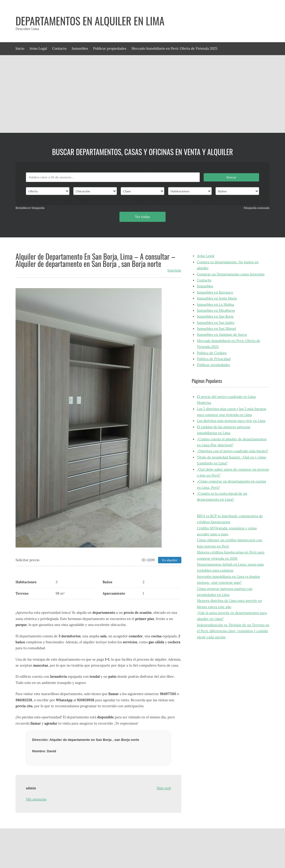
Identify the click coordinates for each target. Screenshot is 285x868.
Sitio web (164, 788)
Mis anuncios (36, 799)
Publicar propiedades (110, 49)
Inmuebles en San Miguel (216, 329)
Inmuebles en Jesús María (217, 298)
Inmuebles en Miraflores (216, 311)
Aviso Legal (38, 49)
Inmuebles (80, 49)
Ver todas (142, 217)
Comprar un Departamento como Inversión (231, 274)
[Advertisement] (142, 94)
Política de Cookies (212, 353)
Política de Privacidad (214, 359)
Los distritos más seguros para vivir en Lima (231, 421)
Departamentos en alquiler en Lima (90, 21)
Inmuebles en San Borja (215, 316)
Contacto (59, 49)
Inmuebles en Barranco (215, 292)
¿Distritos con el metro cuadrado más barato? (233, 451)
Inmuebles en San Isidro (216, 323)
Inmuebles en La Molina (216, 305)
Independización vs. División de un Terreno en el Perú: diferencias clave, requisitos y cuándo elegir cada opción (233, 631)
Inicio (20, 49)
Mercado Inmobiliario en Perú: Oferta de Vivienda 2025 (174, 49)
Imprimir (174, 270)
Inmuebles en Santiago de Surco (222, 335)
